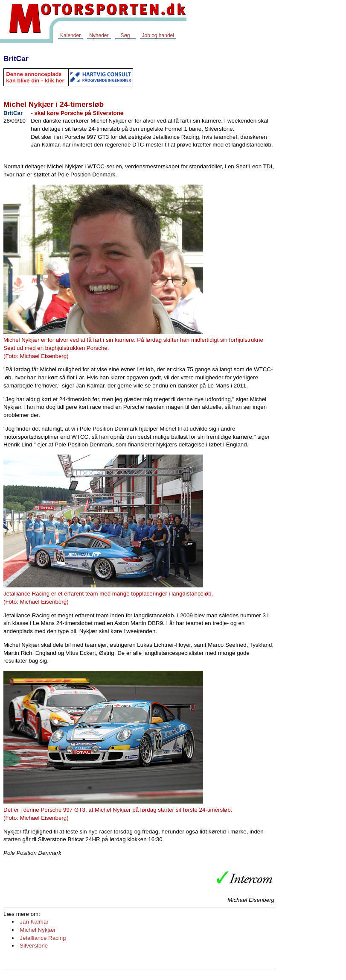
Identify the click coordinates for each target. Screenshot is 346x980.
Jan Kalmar (34, 922)
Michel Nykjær (38, 930)
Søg (125, 35)
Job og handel (158, 35)
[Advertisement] (312, 177)
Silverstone (34, 946)
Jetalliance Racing (43, 938)
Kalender (70, 35)
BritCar (16, 59)
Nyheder (99, 35)
